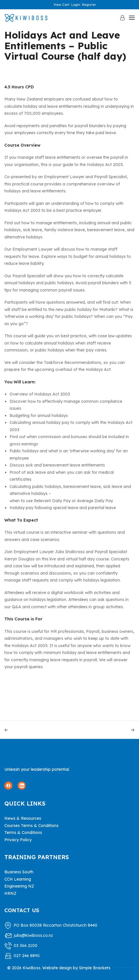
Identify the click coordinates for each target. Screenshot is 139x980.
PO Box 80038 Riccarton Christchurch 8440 (55, 925)
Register (89, 5)
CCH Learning (18, 879)
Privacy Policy (18, 840)
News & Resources (23, 818)
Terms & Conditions (23, 833)
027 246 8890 (27, 956)
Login (76, 5)
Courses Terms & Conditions (31, 826)
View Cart (62, 5)
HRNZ (10, 893)
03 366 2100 (25, 946)
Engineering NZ (19, 886)
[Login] (120, 18)
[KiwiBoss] (26, 18)
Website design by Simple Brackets (76, 968)
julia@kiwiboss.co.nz (33, 935)
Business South (19, 872)
